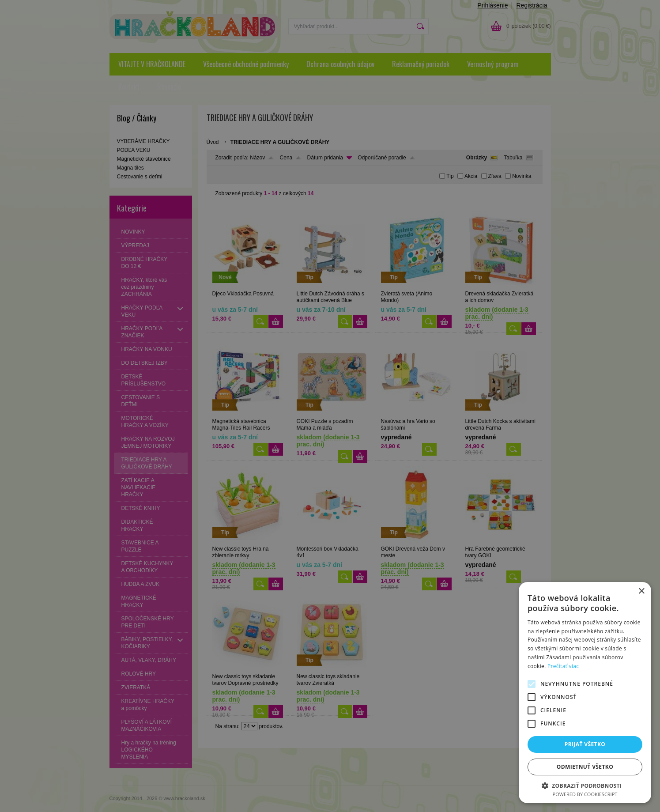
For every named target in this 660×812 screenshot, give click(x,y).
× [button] (641, 591)
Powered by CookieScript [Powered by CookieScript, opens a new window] (585, 794)
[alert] (330, 406)
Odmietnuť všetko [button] (585, 767)
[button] (585, 785)
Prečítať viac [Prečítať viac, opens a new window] (563, 666)
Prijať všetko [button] (585, 744)
